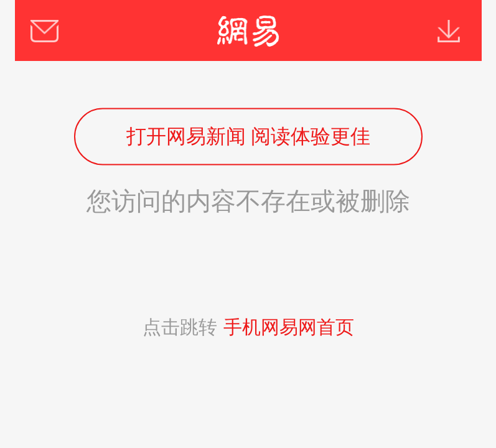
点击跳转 (248, 327)
